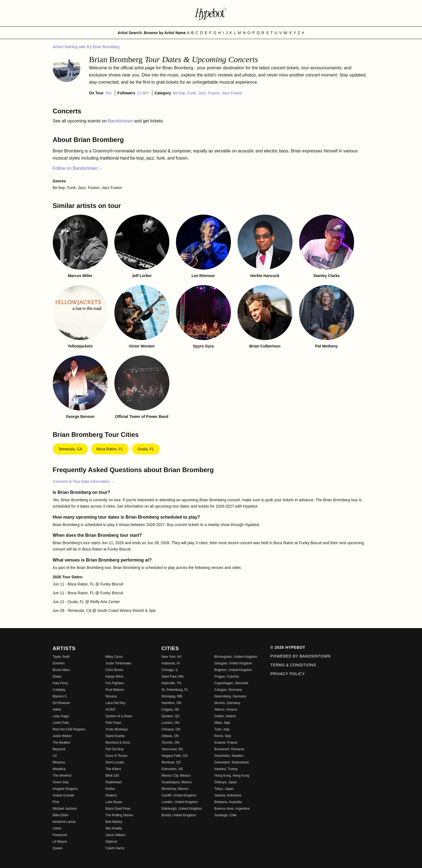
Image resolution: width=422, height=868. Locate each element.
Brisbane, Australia (228, 802)
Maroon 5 (60, 696)
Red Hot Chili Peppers (69, 729)
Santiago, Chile (226, 815)
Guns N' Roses (117, 756)
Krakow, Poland (226, 743)
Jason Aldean (115, 835)
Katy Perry (60, 683)
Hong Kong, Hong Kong (232, 776)
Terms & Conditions (293, 665)
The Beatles (62, 743)
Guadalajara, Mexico (177, 782)
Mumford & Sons (118, 743)
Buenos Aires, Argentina (232, 809)
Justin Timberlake (118, 663)
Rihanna (59, 762)
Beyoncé (59, 749)
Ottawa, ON (170, 736)
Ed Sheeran (61, 703)
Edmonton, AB (172, 769)
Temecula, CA (70, 449)
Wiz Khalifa (114, 828)
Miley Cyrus (114, 657)
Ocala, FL (146, 449)
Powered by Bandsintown (301, 656)
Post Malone (115, 690)
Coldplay (59, 690)
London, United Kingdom (180, 802)
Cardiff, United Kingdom (179, 795)
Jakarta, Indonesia (228, 795)
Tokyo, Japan (224, 789)
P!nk (56, 802)
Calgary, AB (170, 710)
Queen (58, 848)
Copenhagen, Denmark (231, 683)
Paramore (60, 835)
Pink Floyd (113, 723)
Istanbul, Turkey (226, 769)
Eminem (59, 663)
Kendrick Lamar (64, 822)
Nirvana (111, 696)
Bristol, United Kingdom (179, 815)
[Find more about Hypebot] (211, 13)
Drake (57, 677)
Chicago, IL (170, 670)
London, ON (171, 723)
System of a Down (119, 716)
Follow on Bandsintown (78, 168)
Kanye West (114, 677)
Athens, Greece (226, 710)
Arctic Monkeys (117, 729)
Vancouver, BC (173, 749)
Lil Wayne (60, 842)
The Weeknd (62, 776)
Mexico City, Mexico (176, 776)
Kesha (110, 789)
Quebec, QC (171, 716)
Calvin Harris (115, 848)
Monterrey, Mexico (175, 789)
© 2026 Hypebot (288, 647)
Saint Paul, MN (173, 677)
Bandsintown (121, 121)
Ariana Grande (64, 795)
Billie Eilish (61, 815)
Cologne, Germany (228, 690)
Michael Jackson (65, 809)
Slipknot (111, 842)
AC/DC (111, 710)
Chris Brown (115, 670)
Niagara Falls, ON (175, 756)
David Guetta (115, 736)
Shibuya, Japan (226, 782)
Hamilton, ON (172, 703)
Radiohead (114, 782)
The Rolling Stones (119, 815)
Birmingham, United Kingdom (236, 657)
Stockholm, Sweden (229, 756)
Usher (57, 828)
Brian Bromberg (106, 47)
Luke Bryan (114, 802)
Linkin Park (61, 723)
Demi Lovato (115, 762)
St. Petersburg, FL (175, 690)
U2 (55, 756)
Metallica (59, 769)
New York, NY (172, 657)
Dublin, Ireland (225, 716)
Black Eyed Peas (118, 809)
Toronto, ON (171, 743)
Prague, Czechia (227, 677)
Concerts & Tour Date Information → (84, 481)
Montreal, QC (171, 762)
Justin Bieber (62, 736)
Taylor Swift (61, 657)
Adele (57, 710)
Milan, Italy (222, 723)
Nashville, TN (171, 683)
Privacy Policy (288, 674)
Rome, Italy (223, 736)
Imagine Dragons (65, 789)
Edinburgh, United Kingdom (182, 809)
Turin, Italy (222, 729)
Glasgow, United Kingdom (233, 663)
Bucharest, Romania (229, 749)
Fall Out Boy (115, 749)
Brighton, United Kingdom (233, 670)
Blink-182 (112, 776)
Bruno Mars (61, 670)
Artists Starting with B (72, 47)
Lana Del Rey (116, 703)
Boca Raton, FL (110, 449)
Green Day (61, 782)
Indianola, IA (171, 663)
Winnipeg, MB (172, 696)
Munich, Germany (227, 703)
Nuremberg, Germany (230, 696)
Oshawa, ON (171, 729)
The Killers (113, 769)
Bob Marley (114, 822)
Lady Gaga (61, 716)
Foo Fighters (115, 683)
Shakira (111, 795)
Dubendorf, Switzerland (232, 762)
